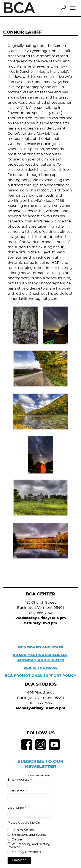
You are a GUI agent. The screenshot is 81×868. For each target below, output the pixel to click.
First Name (17, 791)
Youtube (54, 745)
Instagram (41, 745)
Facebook (27, 745)
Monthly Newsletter (27, 852)
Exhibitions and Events (29, 835)
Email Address (20, 780)
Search (63, 8)
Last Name (17, 808)
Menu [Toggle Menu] (73, 8)
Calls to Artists (23, 830)
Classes (17, 840)
